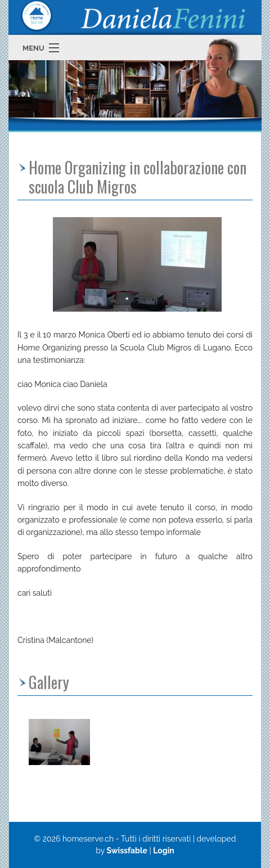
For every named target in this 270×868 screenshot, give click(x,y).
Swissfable (127, 851)
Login (164, 851)
